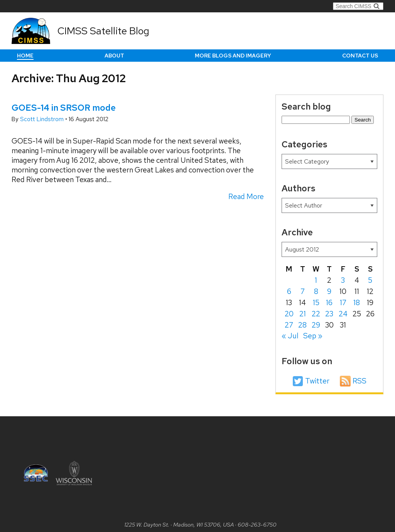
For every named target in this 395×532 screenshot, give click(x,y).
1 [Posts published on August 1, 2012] (316, 280)
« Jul (290, 336)
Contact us (360, 56)
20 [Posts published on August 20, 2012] (289, 314)
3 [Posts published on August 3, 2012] (343, 280)
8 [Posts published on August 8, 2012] (316, 291)
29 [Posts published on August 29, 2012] (316, 325)
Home (25, 56)
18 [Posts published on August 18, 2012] (357, 303)
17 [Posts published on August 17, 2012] (343, 303)
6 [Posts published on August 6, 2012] (289, 291)
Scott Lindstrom (43, 119)
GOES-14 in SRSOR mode (64, 108)
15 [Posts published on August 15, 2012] (316, 303)
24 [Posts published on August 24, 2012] (343, 314)
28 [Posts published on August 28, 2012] (302, 325)
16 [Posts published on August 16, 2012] (329, 303)
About (114, 56)
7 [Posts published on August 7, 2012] (303, 291)
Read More (246, 197)
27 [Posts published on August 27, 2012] (289, 325)
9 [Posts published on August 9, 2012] (329, 291)
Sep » (313, 336)
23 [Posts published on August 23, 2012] (329, 314)
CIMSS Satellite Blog (103, 31)
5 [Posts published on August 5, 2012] (370, 280)
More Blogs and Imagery (233, 56)
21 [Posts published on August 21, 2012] (303, 314)
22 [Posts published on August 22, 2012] (316, 314)
